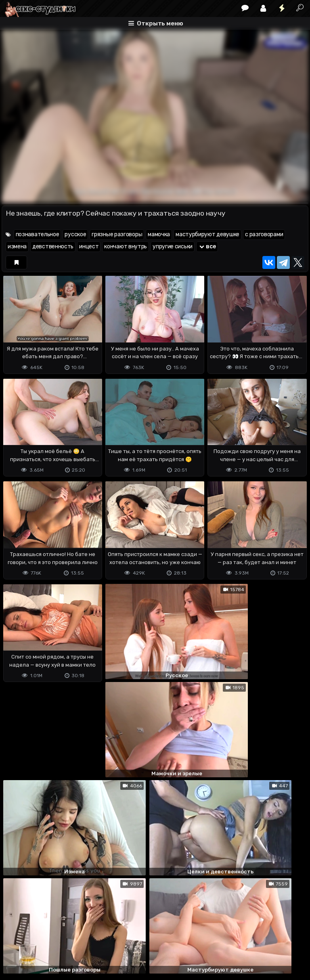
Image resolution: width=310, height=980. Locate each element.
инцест (89, 247)
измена (17, 247)
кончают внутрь (126, 247)
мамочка (159, 234)
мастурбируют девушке (207, 234)
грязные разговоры (117, 234)
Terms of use (43, 942)
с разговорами (264, 234)
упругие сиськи (173, 247)
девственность (53, 247)
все (207, 247)
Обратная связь (86, 942)
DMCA (15, 942)
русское (75, 234)
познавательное (38, 234)
